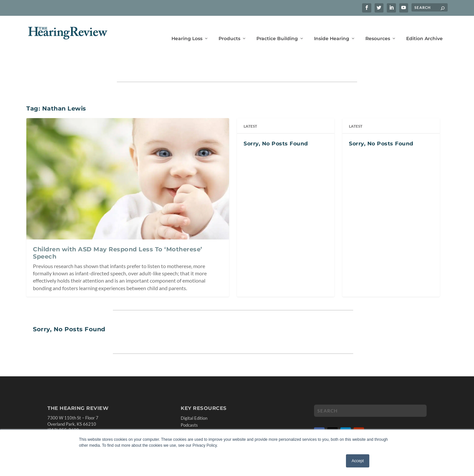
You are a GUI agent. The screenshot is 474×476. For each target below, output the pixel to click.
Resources (378, 29)
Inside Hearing (332, 29)
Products (229, 29)
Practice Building (277, 29)
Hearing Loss (187, 29)
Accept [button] (358, 461)
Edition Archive (424, 29)
